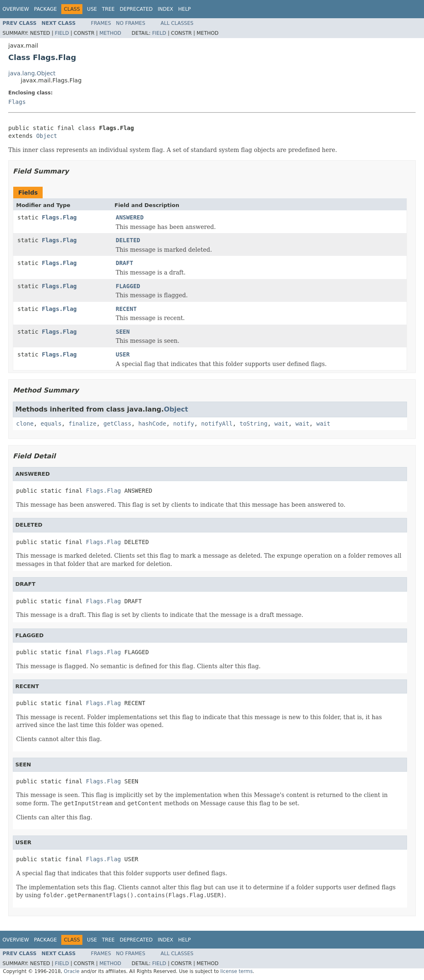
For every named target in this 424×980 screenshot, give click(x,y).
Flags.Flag (59, 217)
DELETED (128, 240)
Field (62, 33)
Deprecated (136, 9)
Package (45, 9)
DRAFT (125, 263)
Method (110, 33)
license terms (236, 971)
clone (25, 424)
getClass (117, 424)
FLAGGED (128, 286)
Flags (17, 102)
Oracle (72, 971)
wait (282, 424)
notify (184, 424)
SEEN (123, 332)
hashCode (152, 424)
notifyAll (217, 424)
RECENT (126, 309)
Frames (101, 23)
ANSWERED (130, 217)
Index (166, 9)
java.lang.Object (32, 73)
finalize (82, 424)
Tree (108, 9)
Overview (16, 9)
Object (47, 136)
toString (254, 424)
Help (184, 9)
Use (92, 9)
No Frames (131, 23)
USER (123, 354)
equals (51, 424)
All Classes (177, 23)
